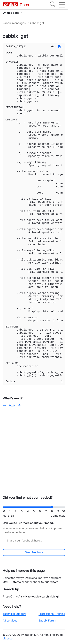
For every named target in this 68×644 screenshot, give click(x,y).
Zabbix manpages (14, 23)
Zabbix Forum (47, 620)
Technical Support (14, 614)
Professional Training (52, 614)
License (8, 638)
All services (10, 620)
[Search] (53, 5)
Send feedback (34, 552)
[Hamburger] (62, 5)
